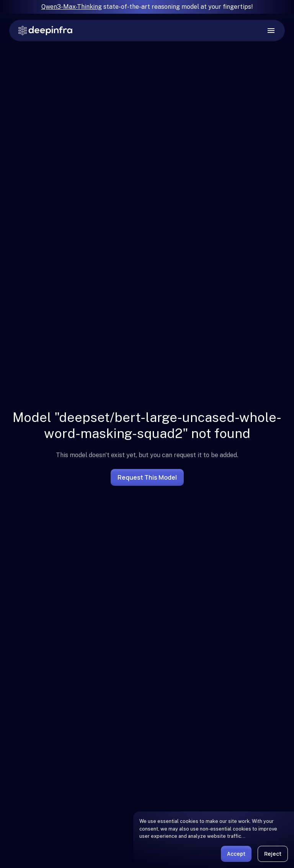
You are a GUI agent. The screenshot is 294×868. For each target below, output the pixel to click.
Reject (273, 854)
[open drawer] (271, 31)
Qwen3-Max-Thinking (72, 7)
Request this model (147, 477)
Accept (236, 854)
